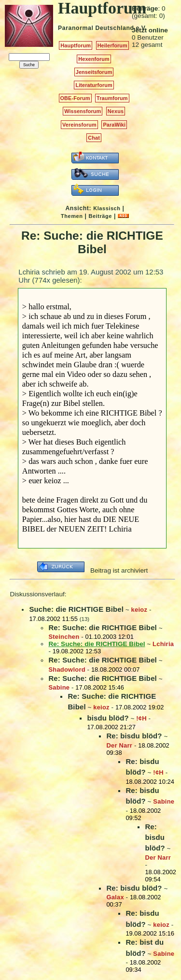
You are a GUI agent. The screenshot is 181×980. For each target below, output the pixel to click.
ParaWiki (114, 125)
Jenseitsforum (94, 72)
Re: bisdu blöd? (134, 736)
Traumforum (112, 98)
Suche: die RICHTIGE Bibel (76, 609)
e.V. (141, 28)
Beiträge (100, 216)
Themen (72, 216)
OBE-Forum (75, 98)
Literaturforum (94, 85)
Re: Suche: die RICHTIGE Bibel (103, 627)
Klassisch (107, 208)
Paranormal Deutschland (96, 28)
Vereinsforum (79, 125)
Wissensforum (83, 111)
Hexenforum (94, 59)
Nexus (116, 111)
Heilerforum (112, 45)
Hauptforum (76, 45)
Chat (94, 138)
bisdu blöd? (108, 718)
